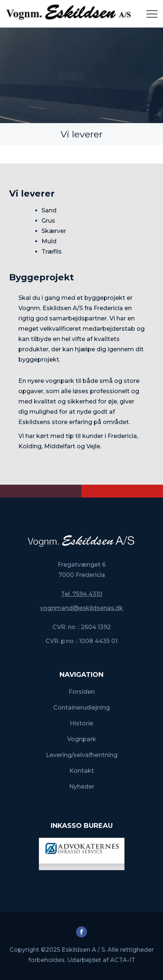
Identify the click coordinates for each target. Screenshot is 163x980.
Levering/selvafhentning (82, 755)
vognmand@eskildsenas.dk (81, 608)
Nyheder (82, 787)
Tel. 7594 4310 (82, 594)
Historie (81, 723)
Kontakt (82, 771)
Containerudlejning (81, 708)
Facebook (81, 932)
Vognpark (82, 739)
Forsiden (82, 692)
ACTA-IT (123, 960)
